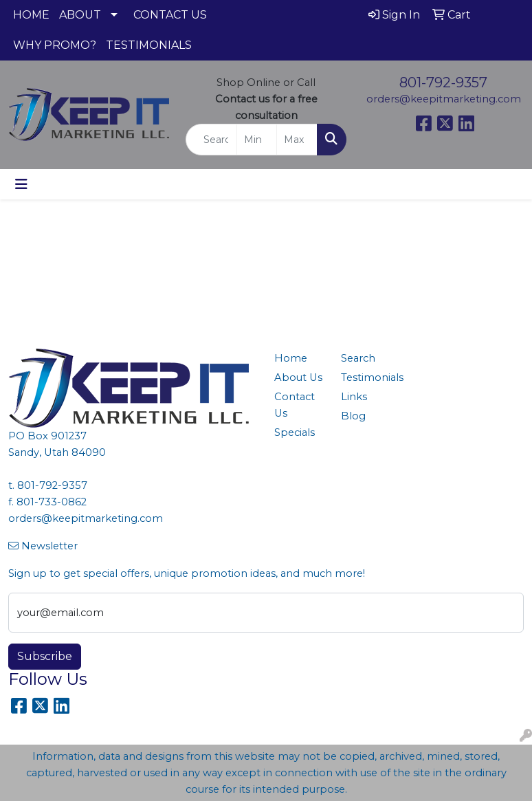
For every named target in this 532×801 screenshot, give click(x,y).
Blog (353, 416)
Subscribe (45, 656)
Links (354, 397)
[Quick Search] (211, 140)
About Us (298, 377)
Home (291, 358)
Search (358, 358)
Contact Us (295, 405)
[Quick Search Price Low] (257, 140)
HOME (31, 15)
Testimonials (366, 377)
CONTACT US (170, 15)
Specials (295, 432)
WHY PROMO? (55, 45)
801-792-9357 (443, 83)
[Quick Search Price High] (297, 140)
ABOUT (80, 15)
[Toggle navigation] (21, 184)
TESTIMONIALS (149, 45)
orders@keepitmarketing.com (444, 99)
